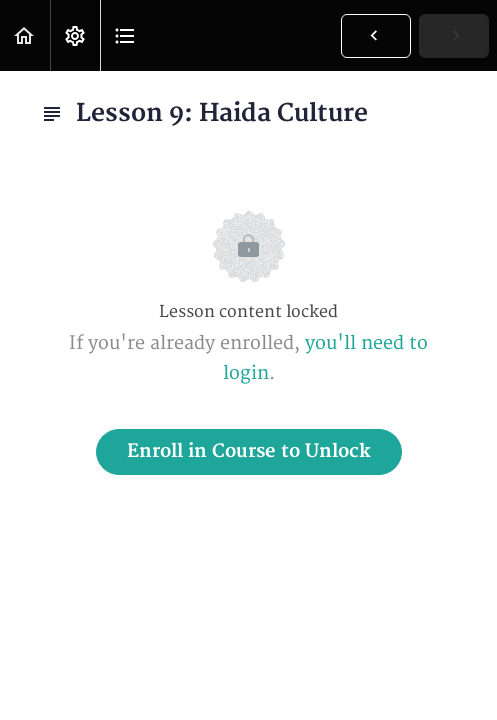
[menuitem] (75, 35)
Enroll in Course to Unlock (249, 451)
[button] (25, 35)
